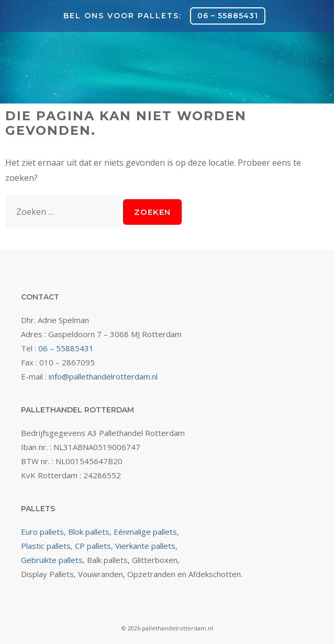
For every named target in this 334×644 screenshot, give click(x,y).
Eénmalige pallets (145, 532)
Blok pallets (89, 532)
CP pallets (93, 546)
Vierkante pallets (145, 546)
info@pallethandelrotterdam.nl (103, 376)
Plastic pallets (46, 546)
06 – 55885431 (228, 16)
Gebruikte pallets (52, 560)
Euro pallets (42, 532)
